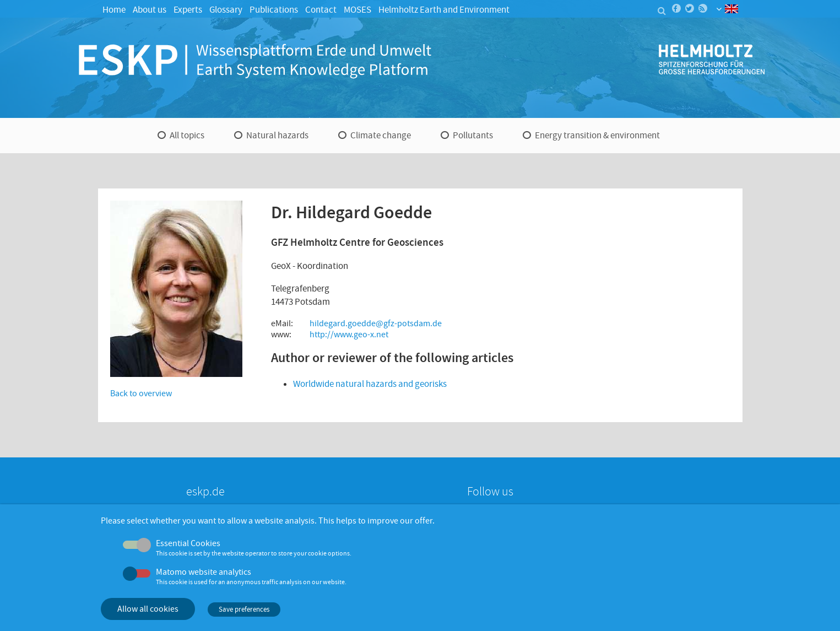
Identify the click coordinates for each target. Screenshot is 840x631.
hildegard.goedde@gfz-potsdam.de (376, 323)
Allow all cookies (148, 609)
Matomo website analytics (204, 572)
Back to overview (141, 393)
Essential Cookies (188, 543)
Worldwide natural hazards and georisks (370, 384)
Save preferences (244, 610)
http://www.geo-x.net (349, 335)
